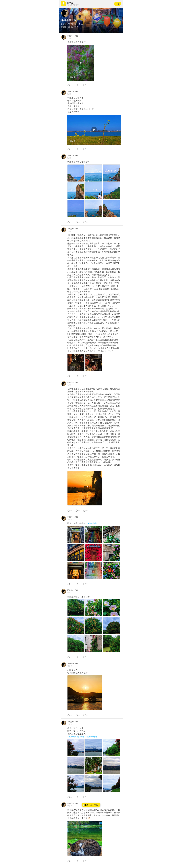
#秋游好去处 (91, 736)
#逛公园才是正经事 (76, 736)
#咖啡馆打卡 (93, 523)
